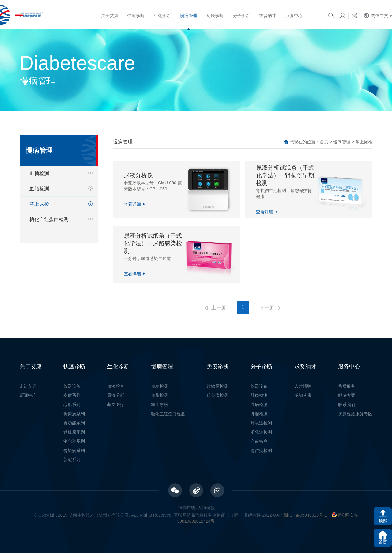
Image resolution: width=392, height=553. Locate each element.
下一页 (267, 308)
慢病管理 (189, 16)
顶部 (383, 521)
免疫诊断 (215, 16)
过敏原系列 (74, 432)
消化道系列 (74, 441)
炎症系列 (72, 395)
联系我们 (347, 404)
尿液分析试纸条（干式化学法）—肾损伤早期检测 (285, 175)
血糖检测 (39, 173)
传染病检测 (217, 395)
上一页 (219, 308)
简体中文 (380, 16)
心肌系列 (72, 404)
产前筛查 (259, 441)
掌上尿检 (39, 204)
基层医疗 (116, 404)
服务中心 (294, 16)
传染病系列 (74, 450)
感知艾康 (303, 395)
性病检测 (259, 404)
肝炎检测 (259, 395)
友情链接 (206, 507)
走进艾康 (28, 386)
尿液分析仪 (138, 175)
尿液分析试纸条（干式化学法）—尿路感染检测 (153, 243)
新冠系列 (72, 460)
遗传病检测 (261, 450)
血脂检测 (39, 189)
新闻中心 (28, 395)
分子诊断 (241, 16)
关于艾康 (110, 16)
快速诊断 (136, 16)
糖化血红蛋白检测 (49, 219)
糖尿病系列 (74, 414)
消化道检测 (261, 432)
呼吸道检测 (261, 423)
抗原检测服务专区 (355, 414)
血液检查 (116, 386)
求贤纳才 (268, 16)
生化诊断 (162, 16)
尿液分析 (116, 395)
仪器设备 (72, 386)
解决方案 (347, 395)
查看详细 (132, 204)
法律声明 (187, 507)
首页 (324, 142)
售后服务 (347, 386)
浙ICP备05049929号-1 (305, 515)
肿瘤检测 (259, 414)
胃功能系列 (74, 423)
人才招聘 (303, 386)
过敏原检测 (217, 386)
